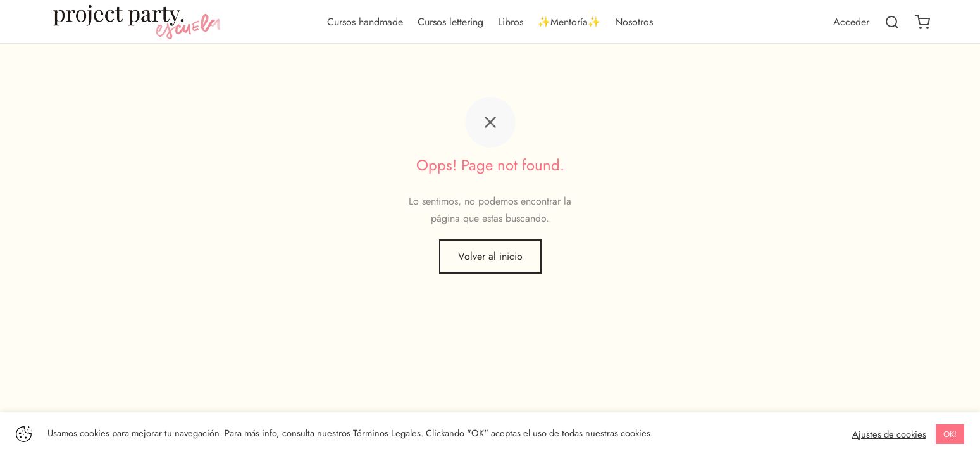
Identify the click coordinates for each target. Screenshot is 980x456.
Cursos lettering (450, 22)
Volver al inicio (490, 258)
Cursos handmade (365, 22)
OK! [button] (950, 434)
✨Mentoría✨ (569, 22)
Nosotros (634, 22)
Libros (511, 22)
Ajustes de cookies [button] (889, 434)
